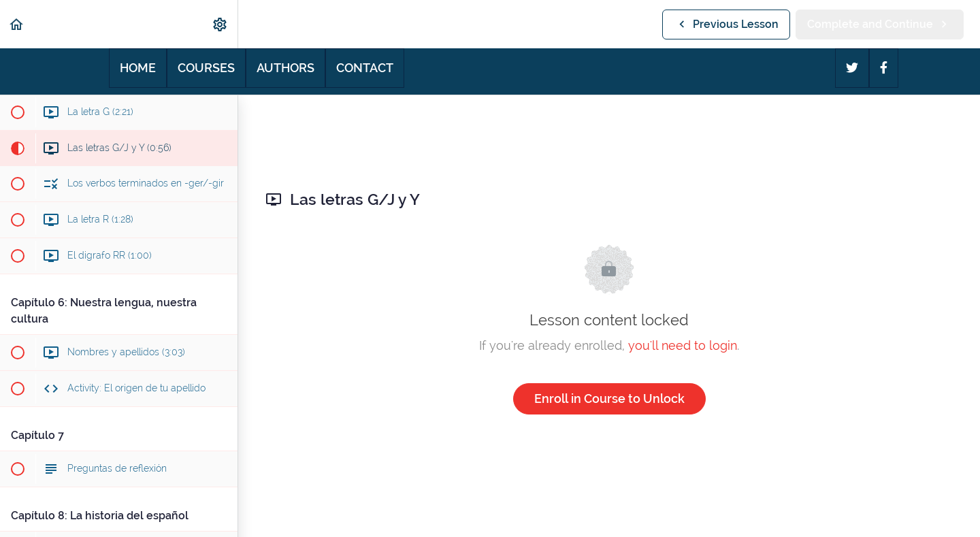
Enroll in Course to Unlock (609, 398)
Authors (285, 68)
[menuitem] (220, 24)
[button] (17, 24)
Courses (206, 68)
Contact (365, 68)
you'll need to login (683, 345)
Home (138, 68)
